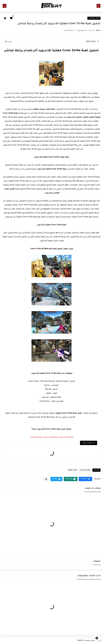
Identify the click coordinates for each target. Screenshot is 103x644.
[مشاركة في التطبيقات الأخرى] (46, 479)
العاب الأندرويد (94, 18)
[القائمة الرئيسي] (98, 6)
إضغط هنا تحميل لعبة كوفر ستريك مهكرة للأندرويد (52, 437)
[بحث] (4, 6)
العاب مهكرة (72, 470)
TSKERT (80, 641)
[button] (85, 479)
